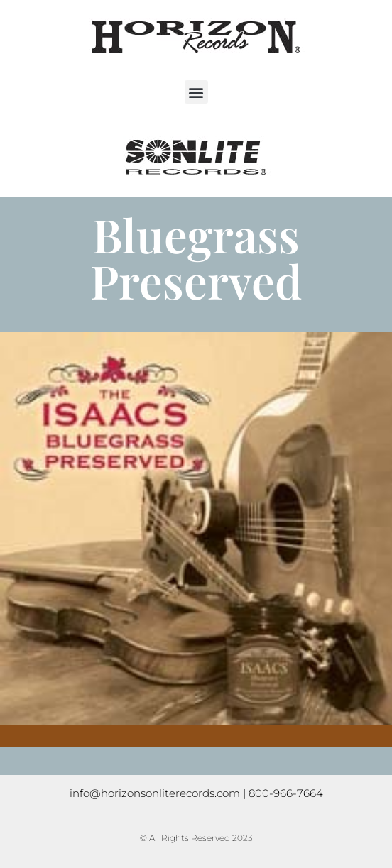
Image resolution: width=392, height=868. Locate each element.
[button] (196, 92)
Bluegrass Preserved (196, 257)
